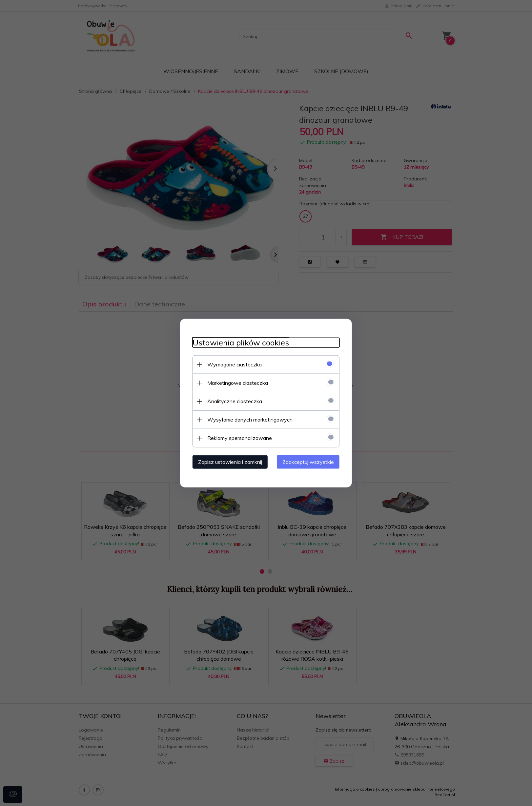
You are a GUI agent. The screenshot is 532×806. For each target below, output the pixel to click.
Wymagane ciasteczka (233, 364)
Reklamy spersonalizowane (238, 438)
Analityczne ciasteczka (233, 401)
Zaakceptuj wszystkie (310, 462)
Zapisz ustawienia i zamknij (228, 462)
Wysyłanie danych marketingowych (248, 419)
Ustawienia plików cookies (239, 342)
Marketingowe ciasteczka (236, 382)
